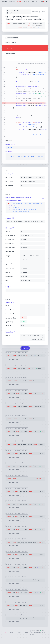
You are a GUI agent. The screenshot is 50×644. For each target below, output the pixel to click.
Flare (42, 631)
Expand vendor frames (12, 38)
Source (12, 632)
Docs (19, 632)
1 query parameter (12, 359)
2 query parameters (12, 385)
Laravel (26, 632)
